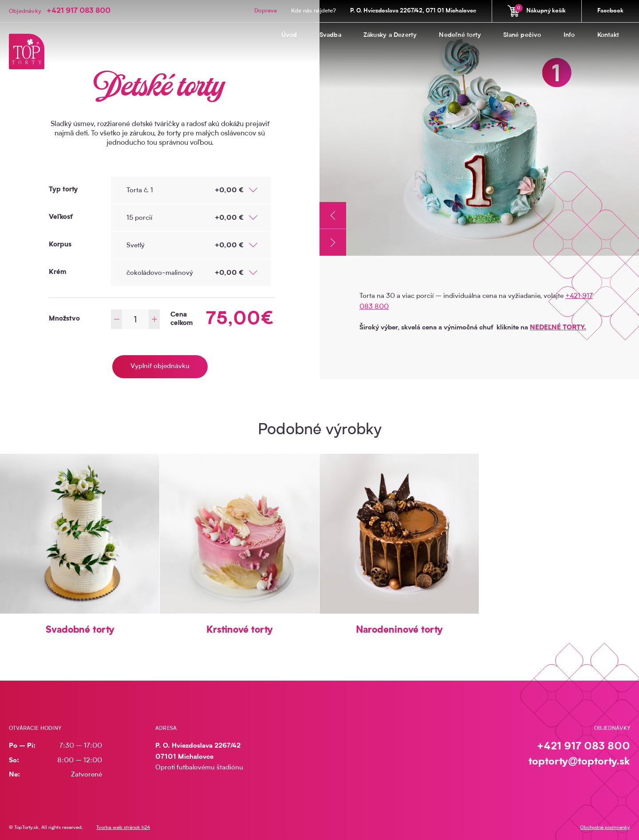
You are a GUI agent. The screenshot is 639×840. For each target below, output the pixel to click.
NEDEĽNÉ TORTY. (558, 328)
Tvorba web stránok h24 (123, 828)
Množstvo (64, 319)
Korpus (60, 245)
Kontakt (608, 36)
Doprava (266, 11)
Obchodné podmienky (605, 828)
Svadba (330, 36)
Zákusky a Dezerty (390, 36)
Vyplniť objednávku (160, 367)
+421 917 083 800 (79, 11)
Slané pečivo (522, 36)
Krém (57, 272)
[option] (479, 128)
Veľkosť (61, 217)
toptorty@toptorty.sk (579, 762)
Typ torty (63, 190)
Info (569, 36)
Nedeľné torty (460, 36)
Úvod (289, 36)
